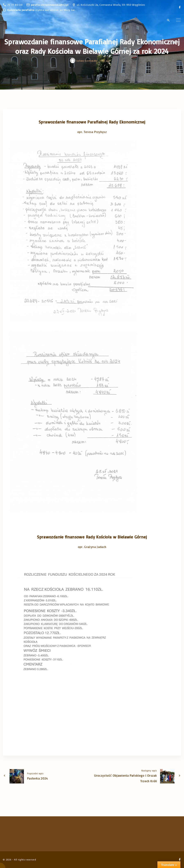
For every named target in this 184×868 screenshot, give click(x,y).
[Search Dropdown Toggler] (168, 20)
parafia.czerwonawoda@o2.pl (50, 5)
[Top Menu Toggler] (178, 20)
